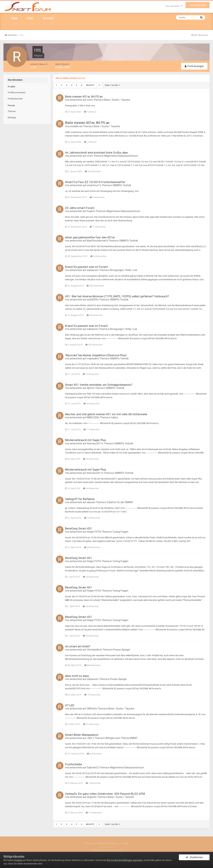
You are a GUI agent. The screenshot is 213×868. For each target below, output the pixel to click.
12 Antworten (91, 724)
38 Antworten (95, 315)
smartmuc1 (93, 185)
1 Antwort (90, 112)
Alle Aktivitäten (15, 80)
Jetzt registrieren (198, 5)
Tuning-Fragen (120, 532)
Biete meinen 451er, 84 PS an (84, 96)
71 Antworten (98, 227)
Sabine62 (92, 767)
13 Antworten (92, 518)
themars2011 (94, 443)
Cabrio (114, 417)
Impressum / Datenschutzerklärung (101, 843)
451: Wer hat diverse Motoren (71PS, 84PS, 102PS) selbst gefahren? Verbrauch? (117, 296)
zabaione (92, 270)
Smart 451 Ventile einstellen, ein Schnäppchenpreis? (99, 385)
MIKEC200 (92, 417)
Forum (14, 18)
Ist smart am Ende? (78, 646)
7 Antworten (93, 783)
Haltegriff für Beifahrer (80, 499)
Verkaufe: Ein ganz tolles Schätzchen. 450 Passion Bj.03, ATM (105, 794)
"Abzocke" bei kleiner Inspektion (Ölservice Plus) (96, 355)
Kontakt (125, 843)
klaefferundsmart (97, 240)
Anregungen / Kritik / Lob (124, 270)
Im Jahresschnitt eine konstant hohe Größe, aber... (97, 152)
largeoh (91, 797)
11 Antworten (91, 429)
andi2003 (92, 299)
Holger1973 (93, 532)
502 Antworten (95, 286)
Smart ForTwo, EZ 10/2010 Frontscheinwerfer (95, 182)
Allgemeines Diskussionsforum (121, 156)
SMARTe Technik (122, 185)
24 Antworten (91, 459)
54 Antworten (92, 547)
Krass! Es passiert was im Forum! (86, 267)
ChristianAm (94, 649)
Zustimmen (194, 858)
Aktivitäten (48, 18)
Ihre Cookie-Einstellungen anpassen (125, 860)
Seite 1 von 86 (112, 85)
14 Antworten (92, 695)
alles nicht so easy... (78, 676)
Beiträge (12, 117)
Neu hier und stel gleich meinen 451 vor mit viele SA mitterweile (106, 414)
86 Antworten (92, 665)
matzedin (92, 358)
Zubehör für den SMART (120, 502)
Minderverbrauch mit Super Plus (86, 440)
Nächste (90, 85)
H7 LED (70, 705)
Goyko (90, 211)
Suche (30, 18)
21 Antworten (94, 812)
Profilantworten (15, 99)
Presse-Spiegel (122, 649)
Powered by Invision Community (107, 850)
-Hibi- (90, 738)
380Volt (91, 708)
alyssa (90, 502)
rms (67, 100)
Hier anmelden (174, 6)
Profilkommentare (17, 92)
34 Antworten (98, 256)
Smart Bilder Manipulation (82, 735)
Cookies (18, 860)
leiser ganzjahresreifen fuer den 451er (90, 237)
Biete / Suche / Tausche (117, 100)
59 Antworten (91, 403)
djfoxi (90, 388)
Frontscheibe (73, 764)
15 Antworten (91, 374)
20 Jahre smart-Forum (80, 208)
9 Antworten (97, 197)
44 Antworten (93, 171)
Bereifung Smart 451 (79, 528)
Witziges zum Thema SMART (122, 738)
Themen (12, 111)
